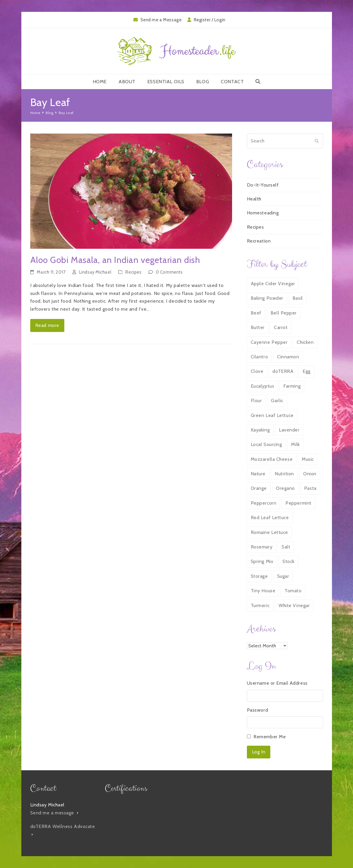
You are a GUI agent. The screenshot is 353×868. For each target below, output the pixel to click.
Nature (258, 474)
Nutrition (284, 474)
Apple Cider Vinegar (273, 284)
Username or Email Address (277, 683)
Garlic (277, 401)
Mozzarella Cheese (272, 459)
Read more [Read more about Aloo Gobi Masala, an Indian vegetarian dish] (47, 325)
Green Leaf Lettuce (272, 415)
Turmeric (260, 605)
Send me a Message (161, 20)
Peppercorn (264, 503)
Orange (259, 488)
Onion (310, 474)
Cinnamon (288, 357)
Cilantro (259, 357)
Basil (298, 298)
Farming (292, 386)
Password (257, 710)
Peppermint (298, 503)
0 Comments (169, 272)
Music (308, 459)
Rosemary (262, 547)
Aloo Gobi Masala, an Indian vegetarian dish (115, 260)
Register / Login (210, 20)
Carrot (281, 327)
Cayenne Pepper (269, 342)
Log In (259, 752)
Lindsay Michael (95, 272)
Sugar (283, 576)
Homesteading (263, 213)
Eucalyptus (263, 386)
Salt (286, 547)
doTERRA (283, 371)
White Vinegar (294, 605)
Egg (307, 371)
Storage (259, 576)
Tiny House (263, 591)
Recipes (133, 272)
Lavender (289, 430)
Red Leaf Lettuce (270, 518)
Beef (256, 313)
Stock (289, 561)
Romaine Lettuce (269, 532)
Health (254, 199)
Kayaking (260, 430)
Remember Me (270, 737)
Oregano (285, 488)
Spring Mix (262, 561)
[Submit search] (317, 141)
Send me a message (54, 813)
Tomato (293, 591)
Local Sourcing (266, 444)
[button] (258, 82)
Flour (256, 401)
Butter (258, 327)
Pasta (310, 488)
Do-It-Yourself (263, 185)
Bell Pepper (284, 313)
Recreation (259, 241)
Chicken (305, 342)
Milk (295, 444)
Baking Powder (267, 298)
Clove (257, 371)
